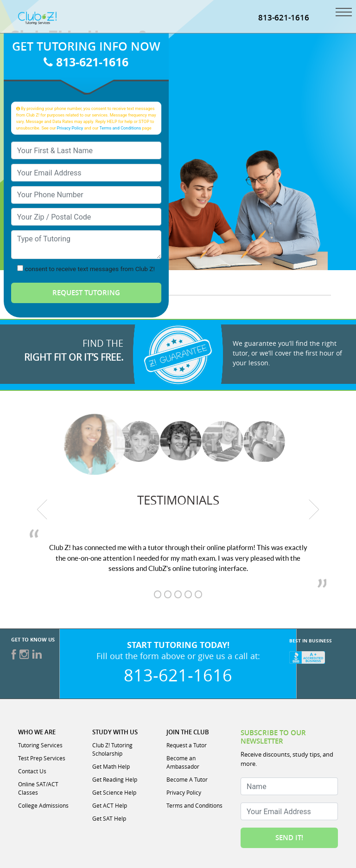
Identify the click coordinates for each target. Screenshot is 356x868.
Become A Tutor (187, 779)
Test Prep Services (42, 758)
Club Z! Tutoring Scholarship (112, 749)
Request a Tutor (187, 745)
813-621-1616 (86, 62)
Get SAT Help (109, 818)
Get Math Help (111, 766)
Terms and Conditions (121, 128)
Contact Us (32, 771)
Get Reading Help (115, 779)
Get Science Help (114, 792)
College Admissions (43, 805)
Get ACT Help (110, 805)
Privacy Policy (70, 128)
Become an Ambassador (183, 762)
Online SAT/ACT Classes (38, 788)
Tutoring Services (40, 745)
